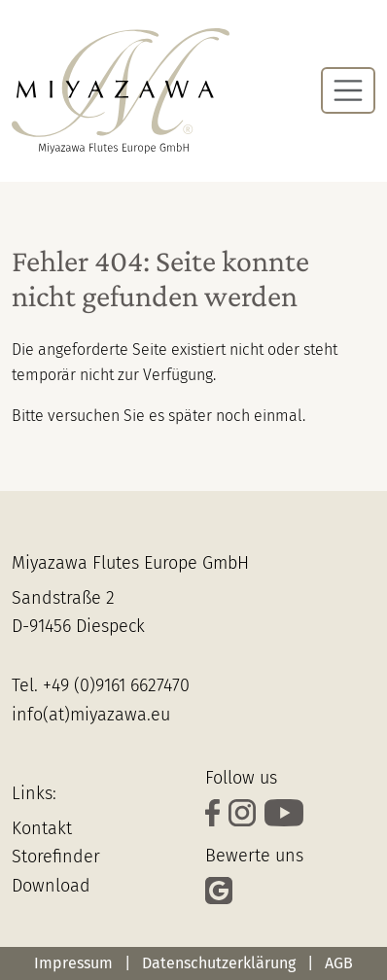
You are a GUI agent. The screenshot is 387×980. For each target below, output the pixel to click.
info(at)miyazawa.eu (91, 715)
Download (51, 886)
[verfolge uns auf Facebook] (217, 816)
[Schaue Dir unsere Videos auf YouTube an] (286, 816)
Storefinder (56, 857)
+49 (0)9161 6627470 (116, 685)
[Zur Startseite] (121, 91)
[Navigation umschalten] (348, 90)
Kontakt (42, 828)
